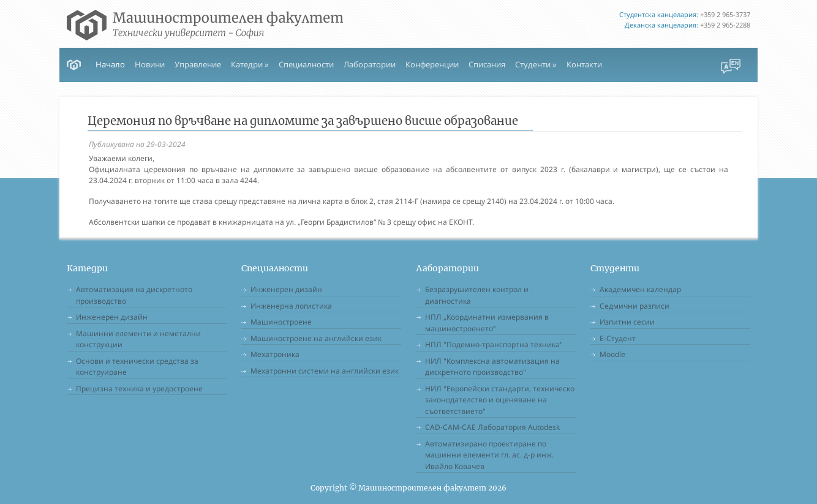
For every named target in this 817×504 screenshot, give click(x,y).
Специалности (306, 64)
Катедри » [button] (250, 64)
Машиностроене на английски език (316, 338)
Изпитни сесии (627, 322)
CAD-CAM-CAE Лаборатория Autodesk (492, 427)
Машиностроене (281, 322)
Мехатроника (275, 354)
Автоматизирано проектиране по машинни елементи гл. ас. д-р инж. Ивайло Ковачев (489, 455)
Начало (110, 64)
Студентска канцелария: (659, 14)
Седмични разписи (634, 306)
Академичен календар (640, 289)
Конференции (432, 64)
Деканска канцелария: (661, 25)
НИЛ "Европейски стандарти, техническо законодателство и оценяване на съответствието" (500, 400)
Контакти (584, 64)
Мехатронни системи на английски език (325, 371)
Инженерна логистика (291, 306)
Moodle (612, 354)
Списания (487, 64)
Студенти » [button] (536, 64)
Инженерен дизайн (112, 317)
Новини (150, 64)
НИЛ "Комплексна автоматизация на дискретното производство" (492, 367)
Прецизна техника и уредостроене (139, 389)
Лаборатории (370, 64)
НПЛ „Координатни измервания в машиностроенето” (487, 323)
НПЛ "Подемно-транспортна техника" (494, 344)
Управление (198, 64)
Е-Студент (618, 338)
